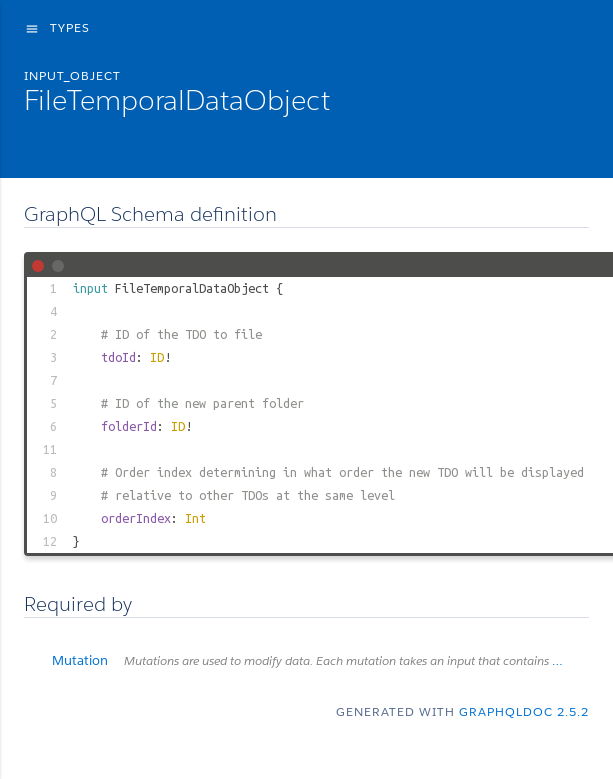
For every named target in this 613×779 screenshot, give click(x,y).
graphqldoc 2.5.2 (524, 711)
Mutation (320, 660)
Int (195, 518)
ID (157, 357)
